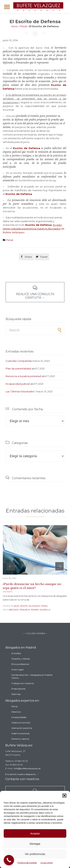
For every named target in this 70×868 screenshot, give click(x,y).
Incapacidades (19, 717)
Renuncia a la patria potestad (23, 376)
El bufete (16, 653)
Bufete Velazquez (30, 606)
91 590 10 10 (21, 761)
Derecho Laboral (20, 739)
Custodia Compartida (19, 361)
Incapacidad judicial (18, 384)
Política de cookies (27, 863)
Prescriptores (18, 689)
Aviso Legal (47, 863)
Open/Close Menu (7, 7)
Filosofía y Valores (21, 659)
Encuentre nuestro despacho (21, 774)
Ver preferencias (35, 854)
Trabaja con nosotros (23, 683)
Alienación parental (22, 728)
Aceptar (35, 833)
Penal (23, 26)
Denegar (35, 844)
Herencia (16, 712)
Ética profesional (20, 664)
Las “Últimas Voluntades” (20, 391)
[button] (64, 796)
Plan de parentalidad (18, 369)
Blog (17, 606)
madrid (35, 610)
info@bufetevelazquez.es (27, 768)
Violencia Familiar (21, 723)
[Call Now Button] (9, 860)
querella (45, 610)
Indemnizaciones (20, 733)
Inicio (15, 26)
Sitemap (16, 694)
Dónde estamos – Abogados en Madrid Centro (32, 676)
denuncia (25, 610)
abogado (14, 610)
